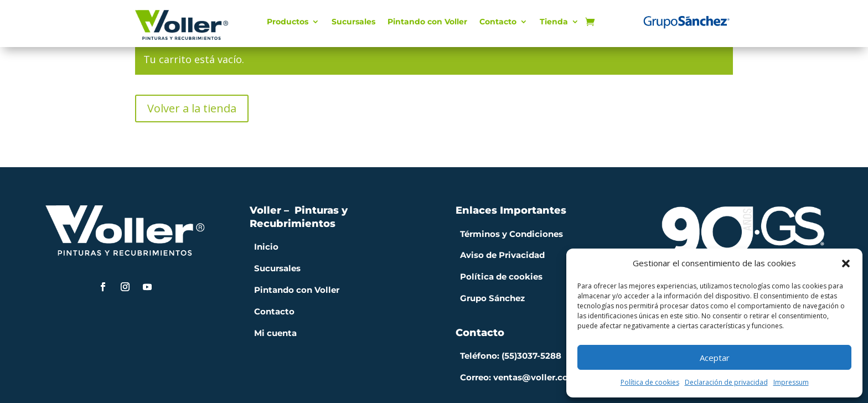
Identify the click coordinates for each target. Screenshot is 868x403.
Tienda (554, 22)
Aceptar (715, 358)
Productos (288, 22)
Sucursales (353, 22)
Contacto (498, 22)
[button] (846, 263)
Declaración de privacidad (726, 382)
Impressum (791, 382)
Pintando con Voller (427, 22)
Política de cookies (650, 382)
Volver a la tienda (192, 108)
